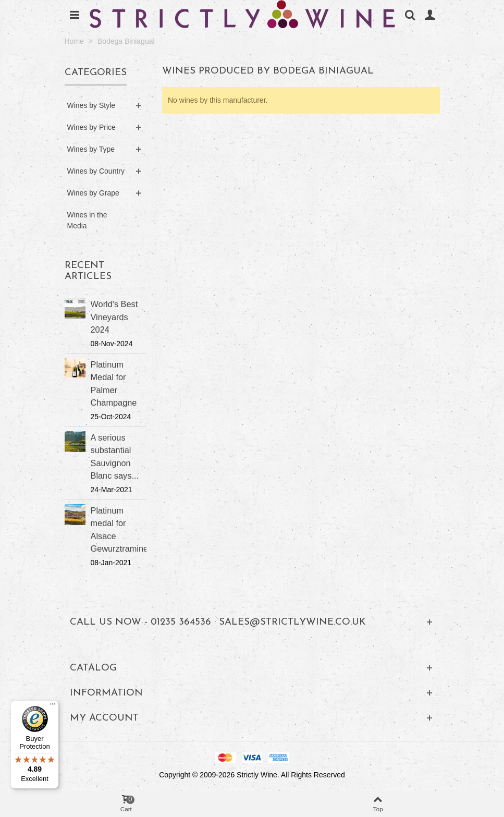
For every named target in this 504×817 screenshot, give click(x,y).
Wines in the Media (87, 220)
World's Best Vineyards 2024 (114, 317)
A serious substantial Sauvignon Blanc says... (115, 456)
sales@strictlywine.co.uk (292, 622)
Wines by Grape (93, 193)
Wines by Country (96, 171)
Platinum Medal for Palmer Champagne (114, 383)
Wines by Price (91, 127)
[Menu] (53, 706)
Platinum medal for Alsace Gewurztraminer (119, 529)
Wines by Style (91, 105)
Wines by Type (91, 149)
